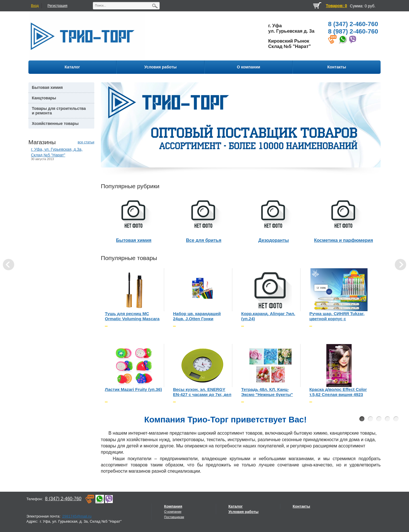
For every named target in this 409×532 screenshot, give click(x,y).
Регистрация (57, 6)
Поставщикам (174, 517)
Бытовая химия (47, 87)
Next (400, 265)
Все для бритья (204, 240)
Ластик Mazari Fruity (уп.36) (133, 389)
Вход (35, 6)
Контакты (301, 506)
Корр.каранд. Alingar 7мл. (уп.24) (268, 316)
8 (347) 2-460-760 (353, 24)
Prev (9, 265)
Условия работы (243, 512)
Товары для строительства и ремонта (59, 111)
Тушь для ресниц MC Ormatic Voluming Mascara (132, 316)
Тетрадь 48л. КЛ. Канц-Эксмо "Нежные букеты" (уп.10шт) (267, 392)
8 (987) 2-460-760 (353, 31)
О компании (173, 512)
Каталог (235, 506)
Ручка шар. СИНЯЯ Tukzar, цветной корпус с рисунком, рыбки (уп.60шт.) (338, 316)
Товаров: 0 (336, 6)
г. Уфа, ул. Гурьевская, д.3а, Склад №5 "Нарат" (57, 152)
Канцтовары (44, 98)
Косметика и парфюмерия (344, 240)
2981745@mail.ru (77, 516)
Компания (173, 506)
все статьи (86, 142)
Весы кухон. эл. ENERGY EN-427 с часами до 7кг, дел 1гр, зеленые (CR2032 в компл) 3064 (202, 392)
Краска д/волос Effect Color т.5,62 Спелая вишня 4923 (338, 392)
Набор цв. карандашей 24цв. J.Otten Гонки (197, 316)
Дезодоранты (274, 240)
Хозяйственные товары (55, 123)
